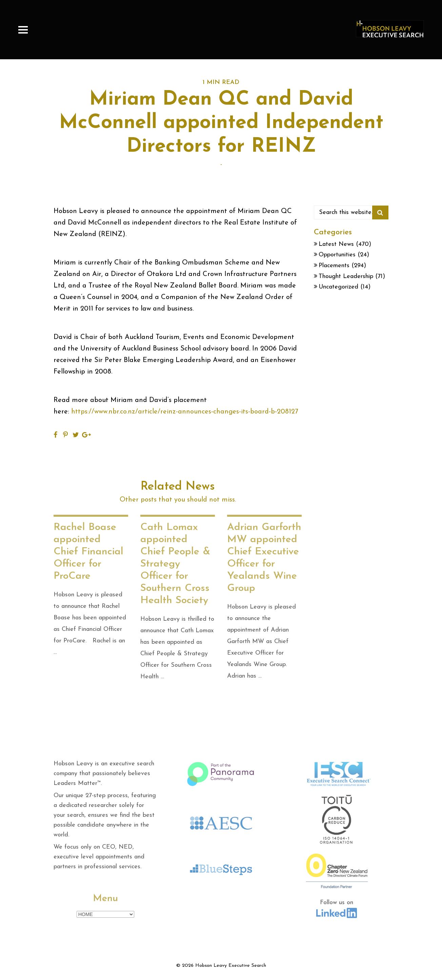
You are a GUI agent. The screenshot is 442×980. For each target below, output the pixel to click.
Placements (334, 266)
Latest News (336, 244)
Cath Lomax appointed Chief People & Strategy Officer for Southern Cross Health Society (175, 564)
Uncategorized (338, 287)
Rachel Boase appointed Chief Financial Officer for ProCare (88, 552)
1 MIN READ (221, 82)
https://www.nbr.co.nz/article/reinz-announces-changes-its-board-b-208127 (185, 412)
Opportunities (337, 255)
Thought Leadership (346, 276)
